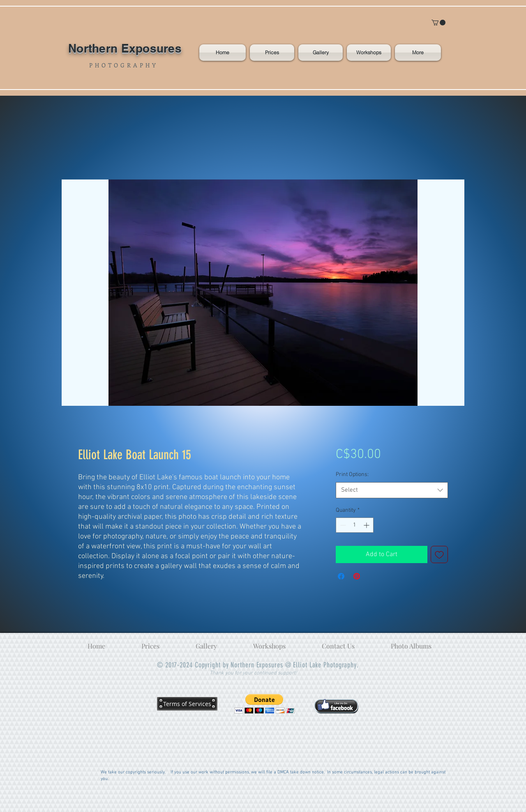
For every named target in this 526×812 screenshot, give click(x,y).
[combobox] (392, 490)
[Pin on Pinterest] (357, 576)
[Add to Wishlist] (439, 554)
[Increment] (367, 525)
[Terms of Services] (187, 704)
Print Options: (352, 475)
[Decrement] (342, 525)
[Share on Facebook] (341, 576)
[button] (438, 23)
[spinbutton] (355, 525)
